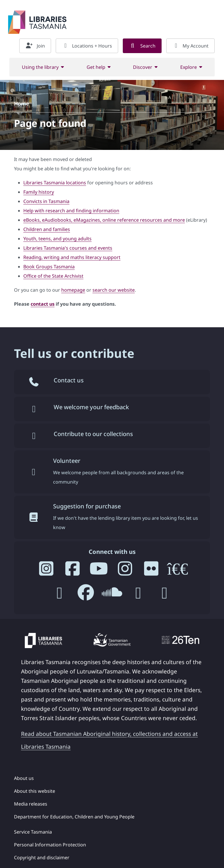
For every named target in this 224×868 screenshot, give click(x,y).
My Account (190, 46)
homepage (73, 290)
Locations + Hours (87, 46)
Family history (39, 192)
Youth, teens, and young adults (57, 239)
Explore (189, 67)
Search (142, 46)
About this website (35, 791)
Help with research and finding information (71, 211)
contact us (43, 304)
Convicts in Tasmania (46, 201)
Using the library (40, 67)
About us (24, 778)
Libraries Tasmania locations (55, 183)
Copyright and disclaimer (42, 857)
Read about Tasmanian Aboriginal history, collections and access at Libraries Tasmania (109, 740)
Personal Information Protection (50, 845)
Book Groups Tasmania (49, 267)
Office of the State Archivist (53, 276)
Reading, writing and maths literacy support (72, 257)
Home (22, 104)
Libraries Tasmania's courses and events (68, 248)
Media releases (31, 804)
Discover (143, 67)
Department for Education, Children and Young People (74, 817)
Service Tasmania (33, 832)
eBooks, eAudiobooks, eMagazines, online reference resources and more (104, 220)
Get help (96, 67)
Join (35, 46)
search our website (114, 290)
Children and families (47, 229)
